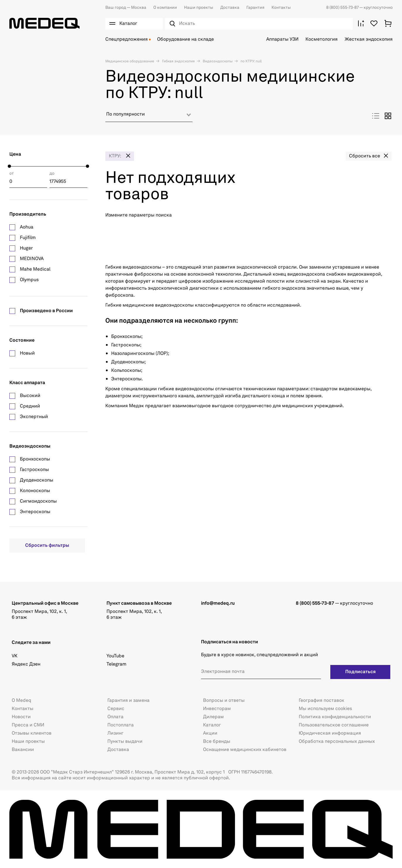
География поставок (322, 701)
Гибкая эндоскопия (178, 61)
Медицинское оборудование (130, 61)
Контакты (281, 8)
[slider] (10, 166)
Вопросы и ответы (224, 701)
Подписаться (360, 672)
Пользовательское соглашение (334, 725)
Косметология (322, 39)
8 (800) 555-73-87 (343, 8)
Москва (126, 8)
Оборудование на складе (185, 39)
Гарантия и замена (128, 701)
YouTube (115, 656)
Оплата (115, 717)
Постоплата (121, 725)
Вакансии (23, 750)
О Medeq (22, 701)
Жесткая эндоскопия (369, 39)
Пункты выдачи (125, 742)
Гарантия (255, 8)
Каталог (212, 725)
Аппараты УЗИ (282, 39)
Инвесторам (217, 709)
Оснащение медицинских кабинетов (245, 750)
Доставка (230, 8)
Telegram (116, 664)
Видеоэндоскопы (217, 61)
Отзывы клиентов (32, 733)
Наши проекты (199, 8)
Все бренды (217, 742)
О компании (165, 8)
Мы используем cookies (325, 709)
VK (14, 656)
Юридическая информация (330, 733)
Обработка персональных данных (337, 742)
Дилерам (213, 717)
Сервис (116, 709)
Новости (21, 717)
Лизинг (115, 733)
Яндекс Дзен (26, 664)
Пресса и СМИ (28, 725)
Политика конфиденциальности (335, 717)
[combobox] (149, 117)
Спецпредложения (127, 39)
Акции (210, 733)
